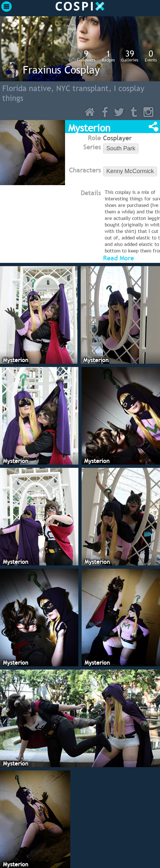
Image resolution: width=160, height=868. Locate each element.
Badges (108, 56)
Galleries (130, 56)
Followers (86, 56)
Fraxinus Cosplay (61, 70)
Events (151, 56)
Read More (119, 258)
